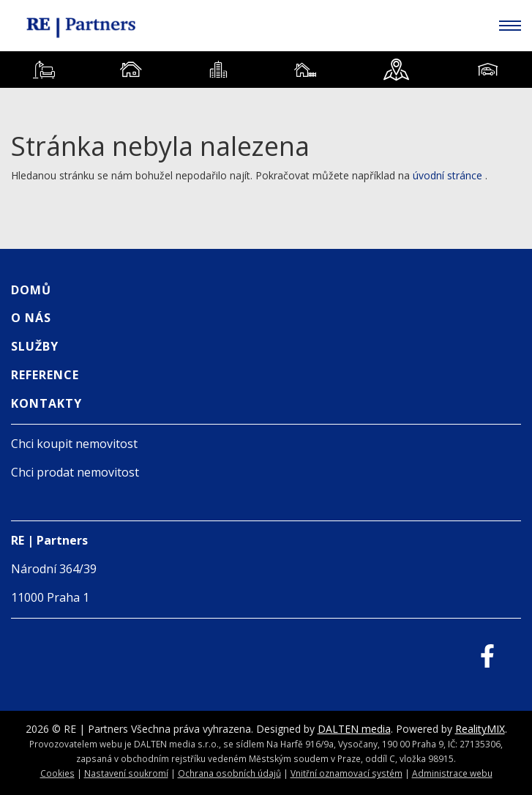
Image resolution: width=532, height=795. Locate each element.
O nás (31, 318)
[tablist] (266, 70)
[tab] (44, 70)
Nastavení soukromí (126, 773)
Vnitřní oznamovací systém (346, 773)
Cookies (57, 773)
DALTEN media (354, 729)
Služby (35, 346)
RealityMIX (480, 729)
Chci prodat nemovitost (75, 472)
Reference (45, 375)
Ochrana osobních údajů (229, 773)
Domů (31, 290)
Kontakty (46, 403)
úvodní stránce (447, 175)
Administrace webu (452, 773)
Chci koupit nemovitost (74, 444)
